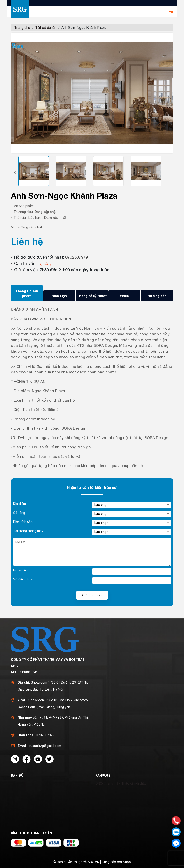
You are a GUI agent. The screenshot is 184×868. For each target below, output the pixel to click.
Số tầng (19, 513)
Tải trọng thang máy (28, 531)
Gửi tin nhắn (92, 595)
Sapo (127, 862)
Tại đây (44, 264)
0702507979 (77, 257)
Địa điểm (19, 504)
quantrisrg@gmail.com (45, 746)
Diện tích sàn (23, 522)
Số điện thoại (23, 579)
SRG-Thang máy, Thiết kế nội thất (121, 783)
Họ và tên (20, 570)
